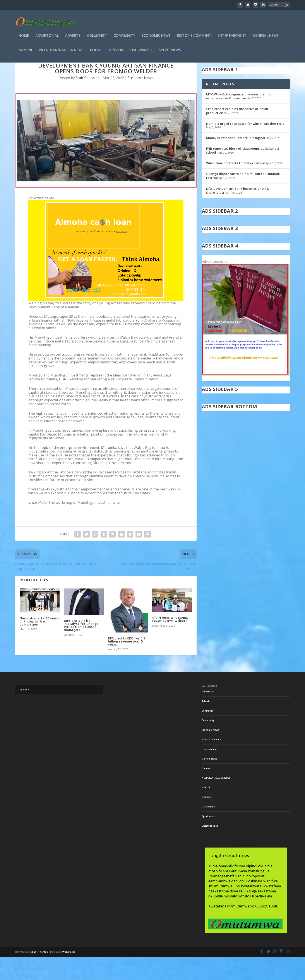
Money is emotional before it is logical (236, 161)
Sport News (170, 52)
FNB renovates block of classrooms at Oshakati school (242, 174)
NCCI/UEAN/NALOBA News (61, 52)
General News (266, 37)
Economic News (156, 37)
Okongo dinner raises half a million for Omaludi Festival (243, 199)
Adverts (73, 37)
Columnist (97, 37)
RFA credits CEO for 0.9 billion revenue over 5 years (127, 664)
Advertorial (47, 37)
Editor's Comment (194, 37)
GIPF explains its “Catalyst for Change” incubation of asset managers (82, 648)
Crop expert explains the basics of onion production (237, 134)
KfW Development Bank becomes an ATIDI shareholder (238, 214)
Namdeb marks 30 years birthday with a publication (39, 644)
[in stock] (246, 398)
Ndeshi (96, 52)
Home (24, 37)
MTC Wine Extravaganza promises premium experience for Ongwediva (240, 119)
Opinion (116, 52)
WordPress (69, 975)
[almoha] (106, 322)
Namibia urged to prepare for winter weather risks (245, 147)
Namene (26, 52)
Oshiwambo (141, 52)
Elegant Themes (38, 975)
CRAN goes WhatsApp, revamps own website (170, 642)
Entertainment (232, 37)
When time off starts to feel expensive (236, 186)
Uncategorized (210, 849)
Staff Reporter (87, 101)
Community (124, 37)
